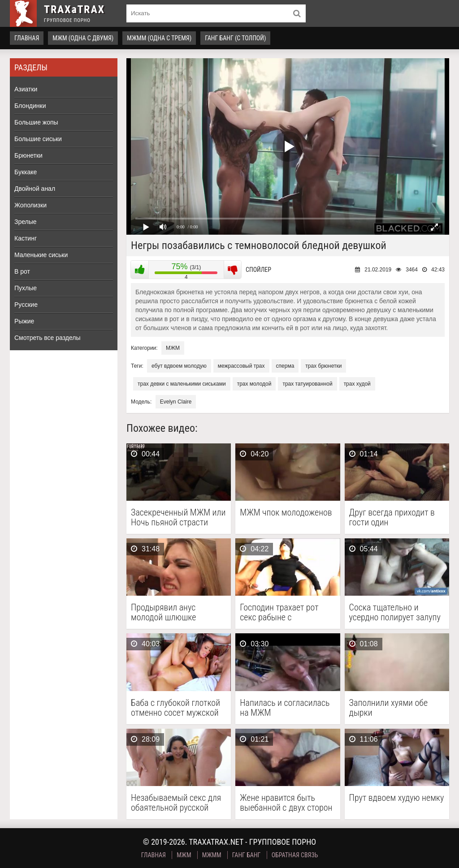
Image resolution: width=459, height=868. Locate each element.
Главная (27, 38)
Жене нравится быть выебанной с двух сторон (286, 803)
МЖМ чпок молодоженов (286, 513)
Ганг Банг (247, 855)
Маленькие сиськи (41, 255)
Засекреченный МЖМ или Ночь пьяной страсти (178, 517)
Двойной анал (35, 189)
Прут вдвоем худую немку (397, 798)
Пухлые (26, 288)
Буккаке (26, 172)
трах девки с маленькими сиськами (182, 384)
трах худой (357, 384)
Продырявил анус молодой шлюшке (163, 612)
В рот (22, 271)
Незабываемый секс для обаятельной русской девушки (176, 803)
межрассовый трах (241, 366)
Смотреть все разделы (48, 338)
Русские (26, 305)
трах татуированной (307, 384)
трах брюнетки (323, 366)
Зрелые (26, 222)
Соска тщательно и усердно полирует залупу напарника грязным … (395, 612)
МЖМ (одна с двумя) (83, 38)
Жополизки (30, 205)
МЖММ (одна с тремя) (159, 38)
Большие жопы (36, 122)
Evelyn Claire (176, 402)
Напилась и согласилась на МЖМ (285, 708)
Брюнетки (28, 155)
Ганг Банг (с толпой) (235, 38)
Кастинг (26, 238)
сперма (285, 366)
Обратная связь (295, 855)
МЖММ (212, 855)
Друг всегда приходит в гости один (392, 517)
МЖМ (173, 348)
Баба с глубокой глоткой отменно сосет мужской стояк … (175, 708)
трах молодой (254, 384)
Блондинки (30, 106)
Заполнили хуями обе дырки (388, 708)
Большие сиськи (38, 139)
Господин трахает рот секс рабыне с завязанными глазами (281, 612)
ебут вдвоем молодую (179, 366)
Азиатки (26, 89)
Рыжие (24, 321)
